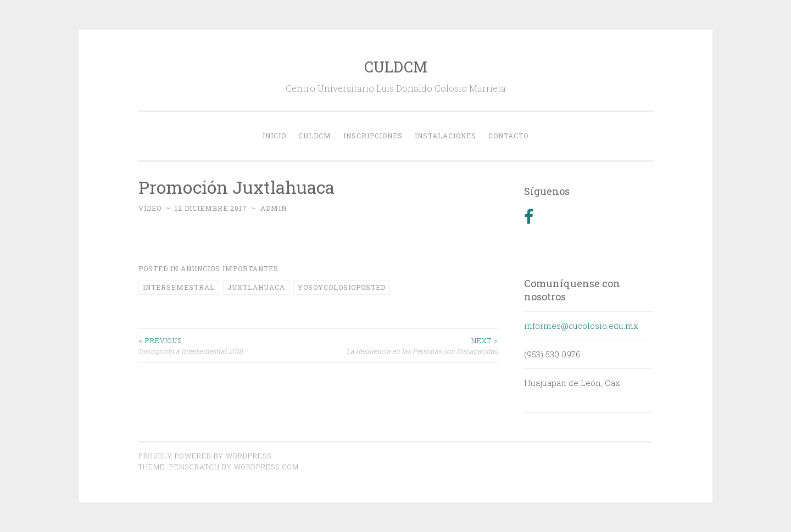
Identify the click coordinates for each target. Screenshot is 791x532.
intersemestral (179, 287)
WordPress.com (266, 467)
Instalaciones (445, 136)
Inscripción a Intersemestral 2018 (229, 345)
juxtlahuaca (256, 287)
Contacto (508, 136)
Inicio (274, 136)
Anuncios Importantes (230, 268)
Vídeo (150, 208)
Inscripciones (373, 136)
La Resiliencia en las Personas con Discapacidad (408, 345)
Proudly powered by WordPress (205, 456)
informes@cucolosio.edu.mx (581, 326)
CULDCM (396, 67)
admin (274, 208)
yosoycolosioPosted (342, 287)
